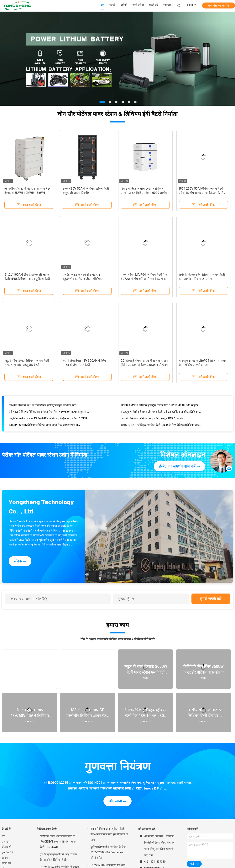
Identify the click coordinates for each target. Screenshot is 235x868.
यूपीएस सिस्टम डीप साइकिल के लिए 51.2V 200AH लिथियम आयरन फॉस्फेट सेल (108, 852)
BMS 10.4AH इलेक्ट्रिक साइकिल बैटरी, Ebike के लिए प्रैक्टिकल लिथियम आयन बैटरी (161, 426)
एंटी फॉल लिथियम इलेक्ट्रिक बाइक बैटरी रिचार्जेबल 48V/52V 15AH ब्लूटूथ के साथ (49, 413)
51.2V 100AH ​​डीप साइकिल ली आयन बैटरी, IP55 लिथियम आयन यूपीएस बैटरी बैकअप (27, 279)
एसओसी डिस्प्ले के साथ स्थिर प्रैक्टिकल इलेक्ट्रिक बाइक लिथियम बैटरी (43, 406)
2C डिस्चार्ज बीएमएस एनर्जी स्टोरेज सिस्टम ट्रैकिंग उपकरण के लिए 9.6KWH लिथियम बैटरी (144, 365)
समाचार (6, 858)
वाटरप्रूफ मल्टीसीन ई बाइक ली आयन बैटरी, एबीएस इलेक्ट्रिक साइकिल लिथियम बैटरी (161, 413)
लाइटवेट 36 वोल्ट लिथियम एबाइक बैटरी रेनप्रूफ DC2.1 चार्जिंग (152, 419)
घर (3, 836)
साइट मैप (6, 863)
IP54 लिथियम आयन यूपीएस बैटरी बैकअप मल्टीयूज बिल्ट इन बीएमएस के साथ (109, 834)
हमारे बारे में (8, 852)
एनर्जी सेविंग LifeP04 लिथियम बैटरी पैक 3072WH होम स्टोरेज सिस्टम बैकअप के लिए (144, 279)
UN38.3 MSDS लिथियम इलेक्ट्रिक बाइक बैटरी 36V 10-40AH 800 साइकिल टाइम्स (161, 406)
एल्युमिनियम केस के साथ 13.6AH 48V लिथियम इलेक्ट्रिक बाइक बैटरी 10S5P (48, 419)
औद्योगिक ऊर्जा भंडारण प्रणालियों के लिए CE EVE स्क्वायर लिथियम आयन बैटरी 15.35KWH (58, 842)
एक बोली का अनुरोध (219, 6)
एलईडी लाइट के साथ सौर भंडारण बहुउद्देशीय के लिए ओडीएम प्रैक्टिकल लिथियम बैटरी (83, 279)
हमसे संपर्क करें (211, 599)
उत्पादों (5, 842)
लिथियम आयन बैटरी (47, 829)
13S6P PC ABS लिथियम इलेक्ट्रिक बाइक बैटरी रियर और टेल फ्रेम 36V (45, 426)
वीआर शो (7, 847)
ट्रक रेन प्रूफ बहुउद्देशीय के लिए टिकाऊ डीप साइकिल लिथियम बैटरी (58, 857)
